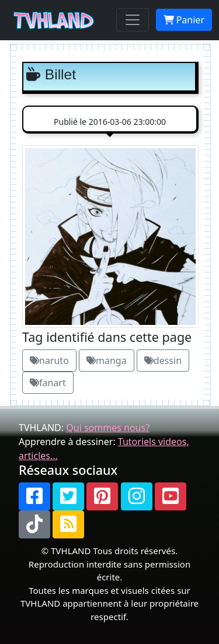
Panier (184, 20)
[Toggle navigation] (133, 20)
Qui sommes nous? (108, 428)
